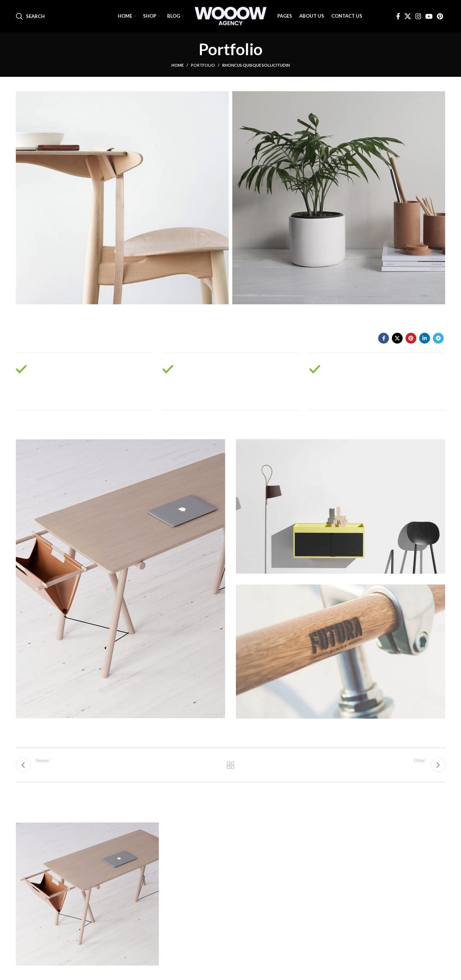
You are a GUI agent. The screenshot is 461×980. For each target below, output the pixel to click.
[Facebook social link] (398, 16)
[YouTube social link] (429, 16)
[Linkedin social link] (425, 338)
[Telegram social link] (438, 338)
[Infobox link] (84, 381)
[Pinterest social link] (440, 16)
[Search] (30, 16)
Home (178, 65)
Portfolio (203, 65)
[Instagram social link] (418, 16)
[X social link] (408, 16)
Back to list (231, 765)
